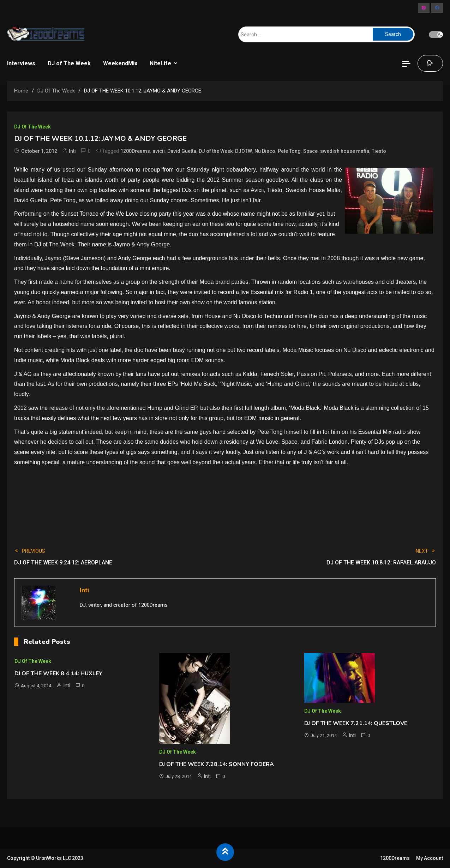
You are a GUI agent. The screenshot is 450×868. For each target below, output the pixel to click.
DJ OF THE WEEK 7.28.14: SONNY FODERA (217, 764)
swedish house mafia (345, 151)
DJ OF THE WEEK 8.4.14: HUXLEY (58, 674)
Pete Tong (289, 151)
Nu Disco (265, 151)
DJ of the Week (216, 151)
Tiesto (379, 151)
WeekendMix (120, 63)
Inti (72, 151)
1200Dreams (135, 151)
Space (310, 151)
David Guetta (182, 151)
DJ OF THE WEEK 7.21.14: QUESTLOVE (356, 723)
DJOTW (244, 151)
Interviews (21, 63)
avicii (159, 151)
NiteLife (160, 63)
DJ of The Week (69, 63)
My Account (430, 858)
